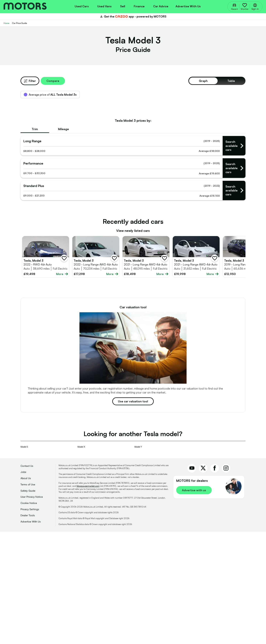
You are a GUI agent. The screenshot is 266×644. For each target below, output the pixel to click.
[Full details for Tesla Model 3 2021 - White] (146, 369)
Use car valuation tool (133, 514)
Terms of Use (28, 597)
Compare (53, 81)
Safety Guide (28, 603)
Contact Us (27, 578)
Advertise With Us (31, 634)
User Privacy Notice (32, 609)
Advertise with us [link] (194, 603)
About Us (26, 591)
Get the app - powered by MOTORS (133, 16)
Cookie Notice (29, 615)
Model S (24, 559)
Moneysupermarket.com (88, 598)
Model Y (138, 559)
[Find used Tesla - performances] (133, 280)
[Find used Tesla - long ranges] (133, 258)
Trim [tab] (35, 241)
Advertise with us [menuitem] (188, 6)
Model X (81, 559)
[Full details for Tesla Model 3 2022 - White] (96, 369)
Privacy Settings (30, 622)
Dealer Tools (28, 628)
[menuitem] (82, 6)
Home (6, 23)
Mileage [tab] (63, 241)
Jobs (23, 584)
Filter (30, 81)
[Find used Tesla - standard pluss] (133, 303)
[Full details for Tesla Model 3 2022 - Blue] (46, 369)
